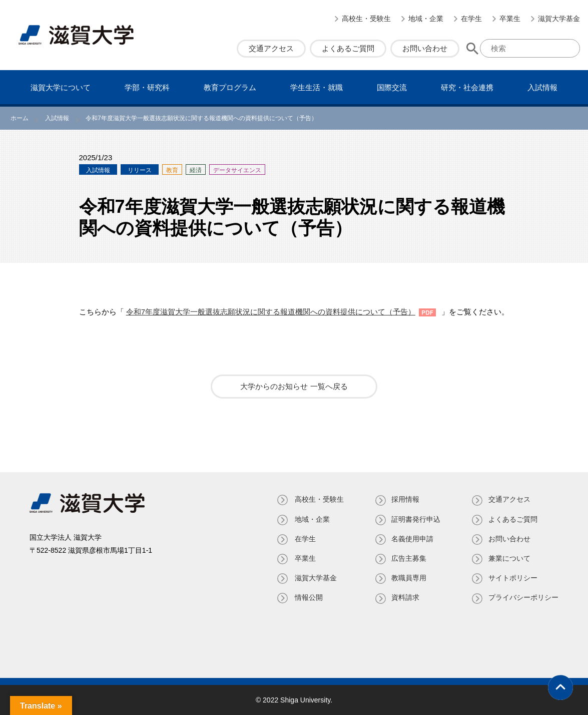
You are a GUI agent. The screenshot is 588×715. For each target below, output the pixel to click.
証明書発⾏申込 (415, 519)
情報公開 (306, 597)
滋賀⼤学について (61, 87)
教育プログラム (230, 87)
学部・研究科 (147, 87)
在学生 (471, 19)
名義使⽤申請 (411, 539)
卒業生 (510, 19)
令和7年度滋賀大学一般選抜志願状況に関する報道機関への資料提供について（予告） (271, 312)
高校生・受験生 (366, 19)
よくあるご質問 (348, 48)
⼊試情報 (542, 87)
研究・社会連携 (467, 87)
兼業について (509, 558)
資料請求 (404, 597)
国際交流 (392, 87)
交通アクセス (271, 48)
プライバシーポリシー (523, 597)
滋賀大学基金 (559, 19)
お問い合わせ (425, 48)
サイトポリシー (513, 578)
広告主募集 (408, 558)
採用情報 (404, 499)
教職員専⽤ (408, 578)
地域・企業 (426, 19)
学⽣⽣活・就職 (317, 87)
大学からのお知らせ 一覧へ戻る (294, 386)
